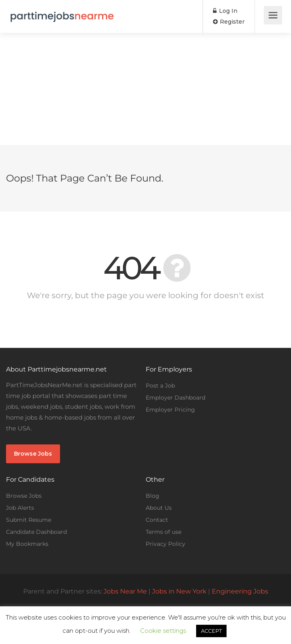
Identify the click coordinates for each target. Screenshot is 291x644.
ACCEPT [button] (211, 631)
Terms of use (164, 532)
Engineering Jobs (240, 591)
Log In (225, 11)
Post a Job (160, 386)
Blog (153, 496)
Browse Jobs (33, 454)
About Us (159, 508)
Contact (157, 520)
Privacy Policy (166, 544)
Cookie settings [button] (163, 631)
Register (229, 22)
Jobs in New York (179, 591)
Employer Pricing (170, 410)
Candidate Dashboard (36, 532)
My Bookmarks (27, 544)
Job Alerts (20, 508)
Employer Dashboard (176, 398)
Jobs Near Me (125, 591)
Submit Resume (29, 520)
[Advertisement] (145, 89)
